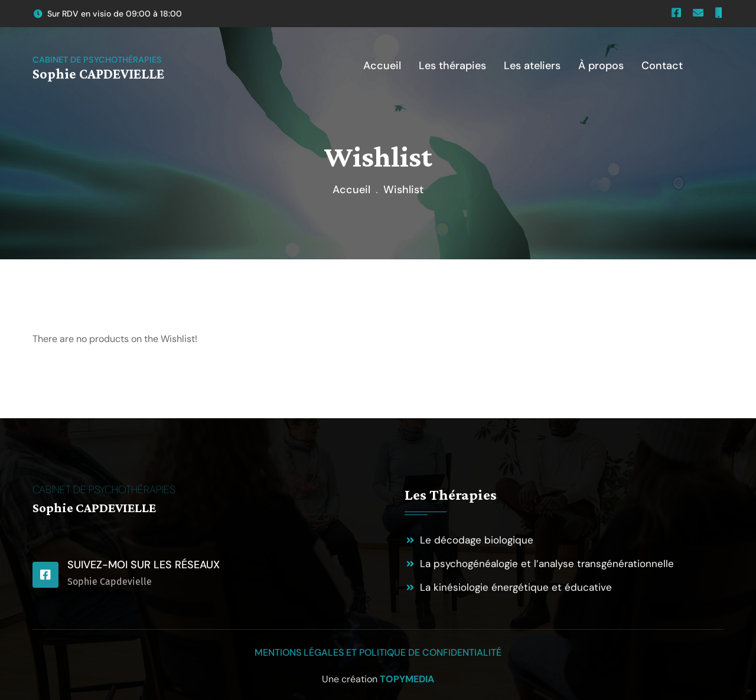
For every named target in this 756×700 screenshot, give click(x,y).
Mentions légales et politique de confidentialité (378, 652)
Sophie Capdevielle (110, 582)
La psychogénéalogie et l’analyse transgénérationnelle (547, 564)
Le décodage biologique (477, 540)
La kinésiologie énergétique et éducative (516, 587)
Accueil (351, 190)
